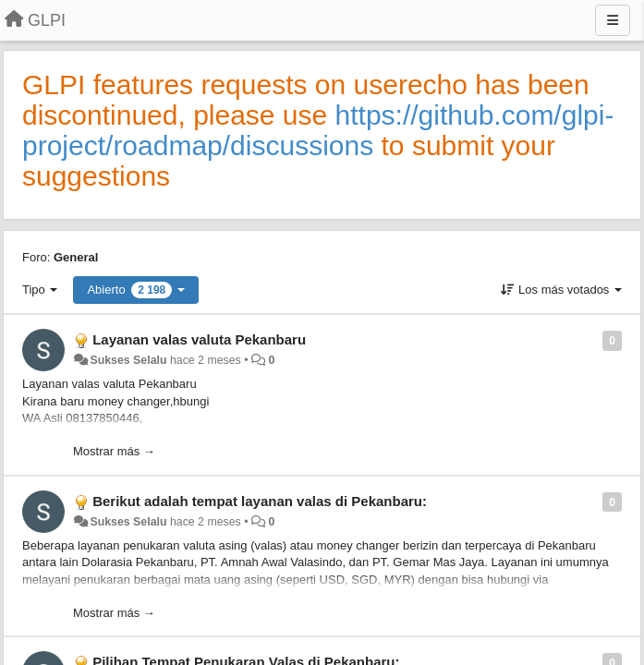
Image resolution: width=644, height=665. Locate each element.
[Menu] (613, 20)
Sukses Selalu (128, 360)
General (76, 257)
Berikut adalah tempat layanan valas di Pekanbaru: (260, 501)
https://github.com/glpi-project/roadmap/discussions (318, 130)
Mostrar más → (114, 451)
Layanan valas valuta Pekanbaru (199, 339)
